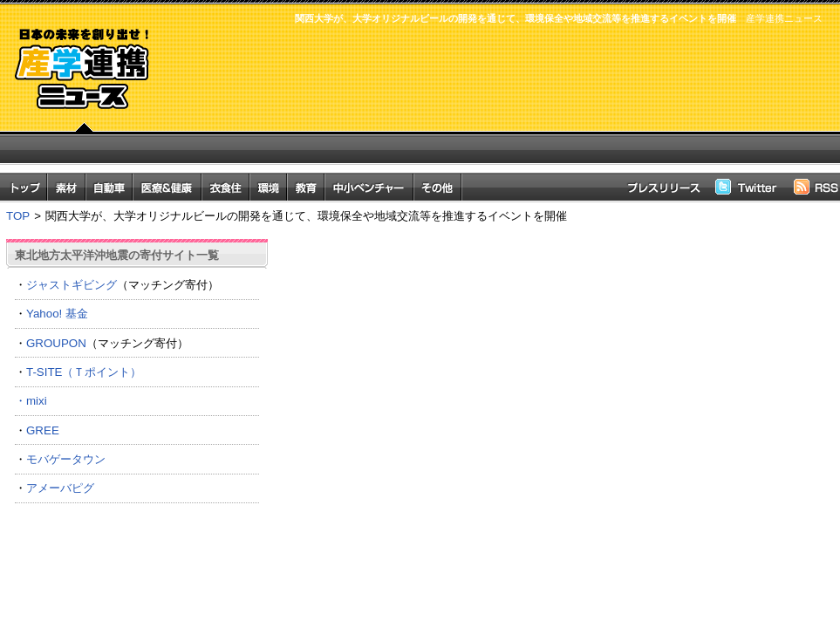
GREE (43, 430)
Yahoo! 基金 (57, 314)
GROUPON (56, 343)
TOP (18, 216)
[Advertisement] (499, 107)
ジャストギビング (72, 285)
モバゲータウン (66, 459)
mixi (37, 401)
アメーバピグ (60, 488)
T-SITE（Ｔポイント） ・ (137, 386)
